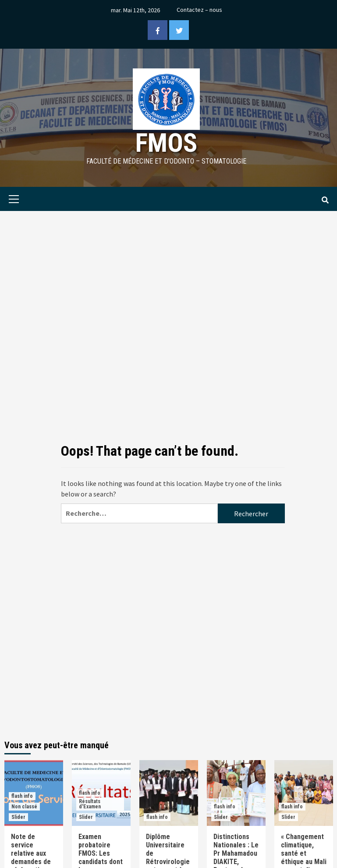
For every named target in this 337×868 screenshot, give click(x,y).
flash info (22, 796)
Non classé (24, 807)
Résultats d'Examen (90, 804)
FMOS (166, 143)
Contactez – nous (199, 10)
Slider (18, 817)
